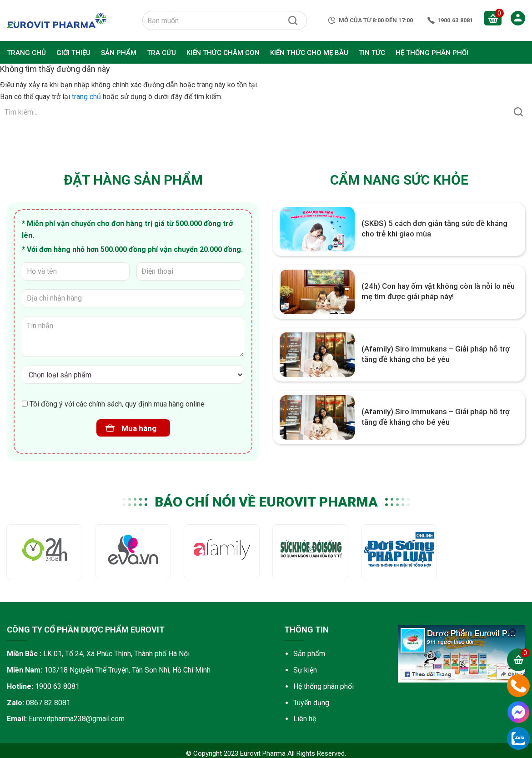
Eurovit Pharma (57, 20)
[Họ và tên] (76, 271)
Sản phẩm (309, 654)
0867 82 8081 (48, 703)
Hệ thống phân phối (324, 686)
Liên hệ (305, 719)
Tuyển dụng (311, 703)
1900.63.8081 (455, 20)
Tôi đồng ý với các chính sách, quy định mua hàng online (113, 404)
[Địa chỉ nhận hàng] (133, 298)
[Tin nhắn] (133, 337)
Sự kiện (305, 670)
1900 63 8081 (57, 686)
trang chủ (86, 97)
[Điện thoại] (190, 271)
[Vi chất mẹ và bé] (133, 375)
